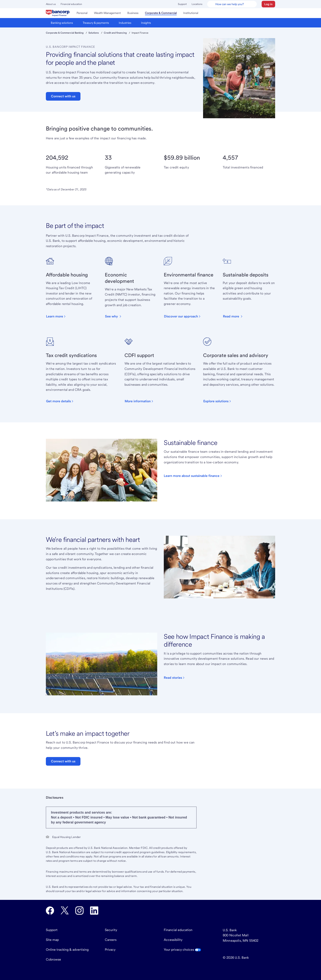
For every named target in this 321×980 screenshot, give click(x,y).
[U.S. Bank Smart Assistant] (232, 4)
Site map (52, 940)
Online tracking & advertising (67, 950)
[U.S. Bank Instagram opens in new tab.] (79, 911)
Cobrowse (53, 959)
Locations (197, 4)
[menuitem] (58, 13)
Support (182, 4)
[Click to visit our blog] (175, 678)
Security (111, 930)
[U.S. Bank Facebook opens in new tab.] (50, 911)
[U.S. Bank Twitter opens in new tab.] (65, 911)
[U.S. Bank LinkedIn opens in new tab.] (94, 911)
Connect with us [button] (63, 96)
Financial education (71, 4)
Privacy (110, 950)
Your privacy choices (182, 950)
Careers (111, 940)
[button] (268, 4)
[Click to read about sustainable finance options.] (193, 476)
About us (51, 4)
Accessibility (173, 940)
